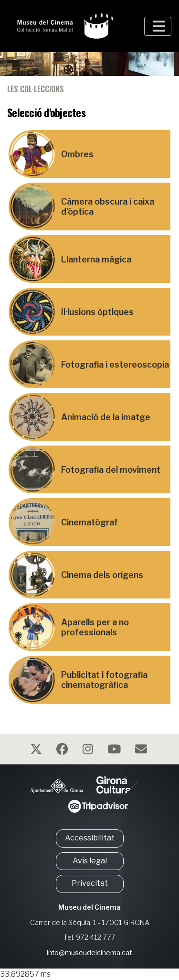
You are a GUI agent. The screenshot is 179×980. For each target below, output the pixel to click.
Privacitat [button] (90, 883)
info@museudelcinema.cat (89, 953)
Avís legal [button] (90, 861)
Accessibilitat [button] (90, 838)
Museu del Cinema (89, 907)
